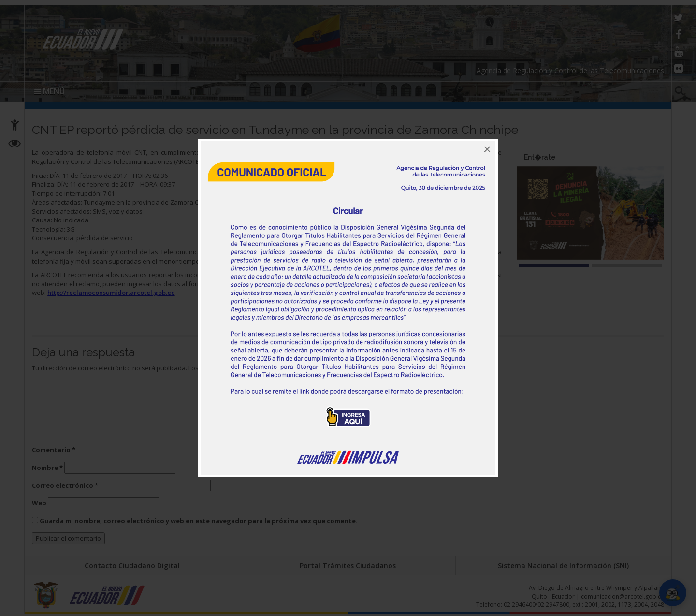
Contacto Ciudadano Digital (132, 565)
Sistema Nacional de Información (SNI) (563, 565)
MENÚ (50, 91)
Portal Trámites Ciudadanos (348, 565)
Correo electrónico (65, 485)
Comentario (54, 450)
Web (39, 503)
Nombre (47, 468)
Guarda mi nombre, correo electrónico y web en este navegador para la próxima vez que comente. (199, 521)
